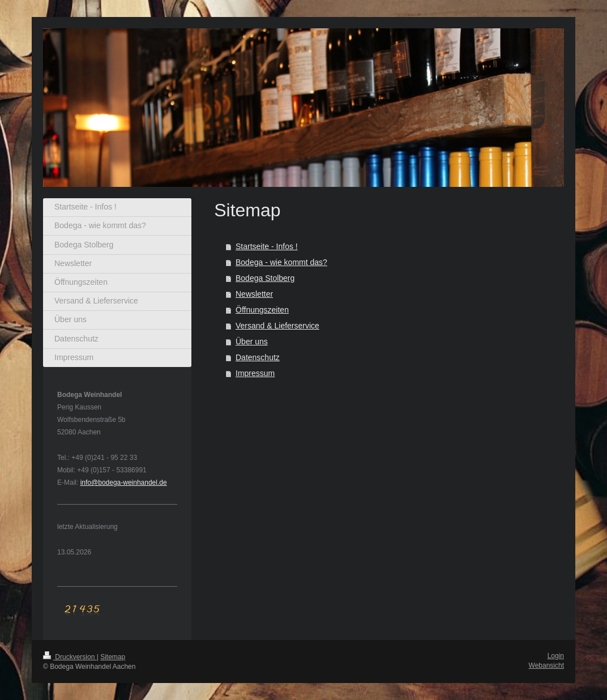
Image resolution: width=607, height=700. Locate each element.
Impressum (255, 373)
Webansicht (546, 665)
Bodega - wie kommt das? (281, 262)
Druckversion (70, 657)
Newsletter (254, 294)
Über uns (252, 342)
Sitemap (113, 657)
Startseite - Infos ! (267, 246)
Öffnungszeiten (262, 310)
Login (556, 656)
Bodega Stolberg (265, 278)
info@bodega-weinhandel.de (124, 483)
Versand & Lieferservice (277, 326)
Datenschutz (258, 357)
